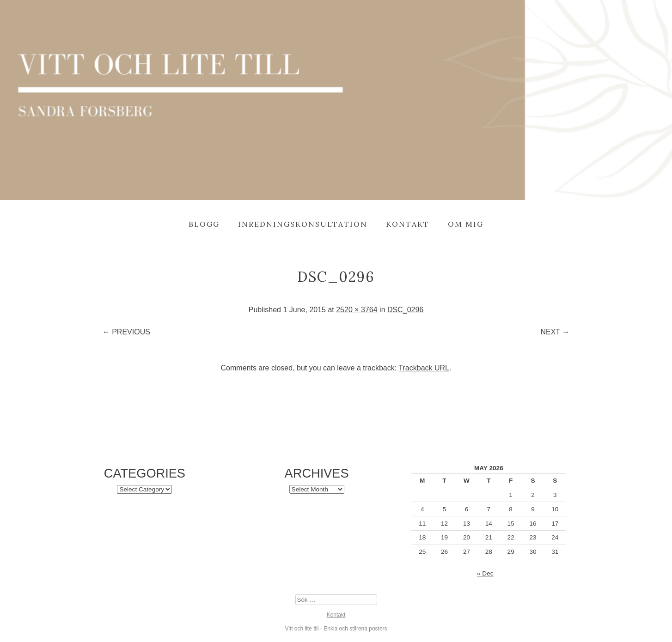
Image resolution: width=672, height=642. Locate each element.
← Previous (126, 332)
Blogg (204, 224)
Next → (555, 332)
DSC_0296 (405, 310)
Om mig (466, 224)
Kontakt (408, 224)
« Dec (485, 573)
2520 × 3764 (357, 310)
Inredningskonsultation (303, 224)
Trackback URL (424, 368)
